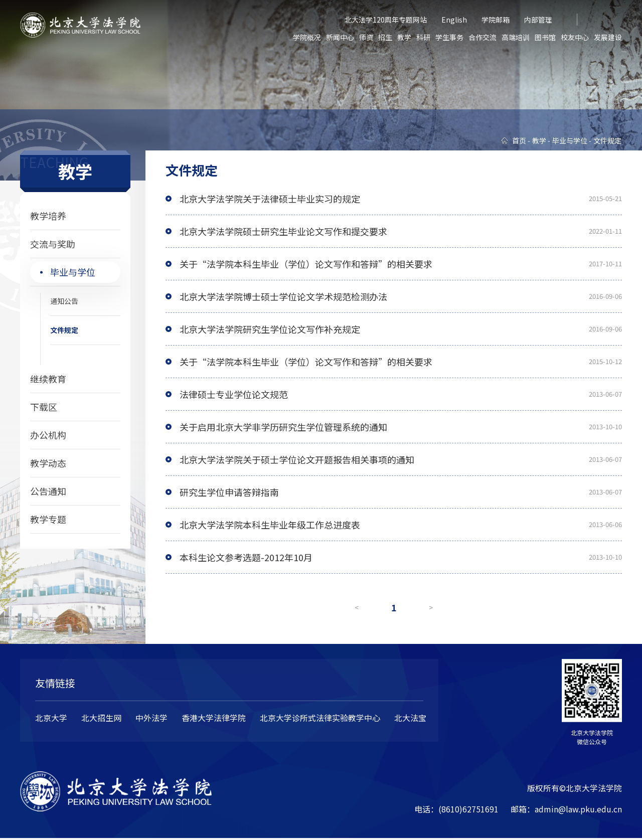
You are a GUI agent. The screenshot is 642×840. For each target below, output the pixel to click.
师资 (366, 37)
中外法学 (151, 719)
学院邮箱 (496, 20)
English (454, 20)
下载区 (44, 407)
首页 (519, 140)
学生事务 (449, 37)
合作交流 (483, 37)
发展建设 (608, 37)
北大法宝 (410, 719)
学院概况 (307, 37)
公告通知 (48, 491)
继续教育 (48, 379)
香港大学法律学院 (214, 719)
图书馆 (545, 37)
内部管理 (538, 20)
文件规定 (64, 330)
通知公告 (64, 301)
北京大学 (51, 719)
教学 (404, 37)
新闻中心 (340, 37)
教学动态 (48, 463)
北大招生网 (101, 719)
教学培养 (48, 216)
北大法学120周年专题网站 (386, 20)
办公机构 (48, 435)
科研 (423, 37)
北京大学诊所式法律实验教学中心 (320, 719)
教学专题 (48, 519)
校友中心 (575, 37)
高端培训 (516, 37)
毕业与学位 (73, 272)
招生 (385, 37)
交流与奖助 (53, 244)
